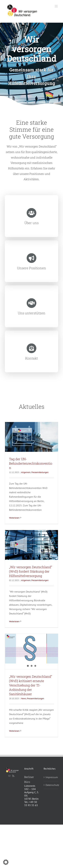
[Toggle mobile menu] (56, 6)
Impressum (51, 777)
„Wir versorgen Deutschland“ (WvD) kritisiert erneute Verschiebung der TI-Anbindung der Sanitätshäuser (31, 685)
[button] (6, 862)
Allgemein (26, 472)
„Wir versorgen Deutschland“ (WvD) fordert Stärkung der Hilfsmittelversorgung (31, 571)
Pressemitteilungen (40, 472)
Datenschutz (51, 785)
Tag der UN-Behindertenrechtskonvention (31, 463)
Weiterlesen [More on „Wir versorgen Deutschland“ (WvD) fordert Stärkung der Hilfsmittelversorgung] (14, 621)
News (24, 699)
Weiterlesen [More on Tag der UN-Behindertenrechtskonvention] (14, 518)
